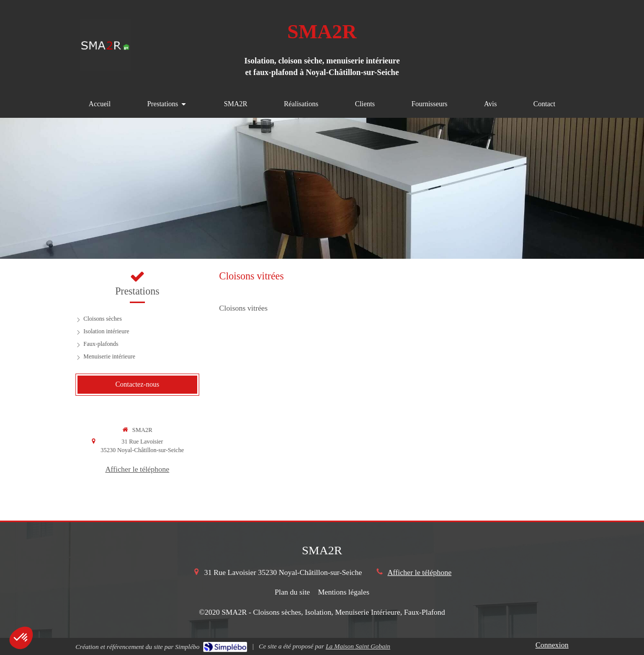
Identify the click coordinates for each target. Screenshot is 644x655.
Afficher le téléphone (137, 469)
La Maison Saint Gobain (358, 646)
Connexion (552, 645)
